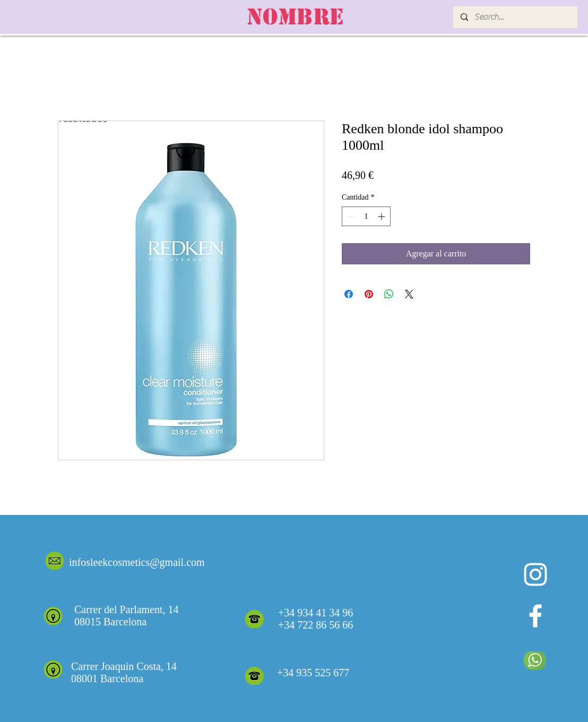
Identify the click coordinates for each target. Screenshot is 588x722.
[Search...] (515, 17)
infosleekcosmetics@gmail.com (137, 562)
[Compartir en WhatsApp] (389, 294)
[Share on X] (409, 294)
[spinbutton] (366, 216)
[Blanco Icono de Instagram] (535, 574)
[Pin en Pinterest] (369, 294)
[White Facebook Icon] (535, 616)
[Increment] (382, 216)
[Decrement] (350, 216)
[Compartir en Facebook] (349, 294)
